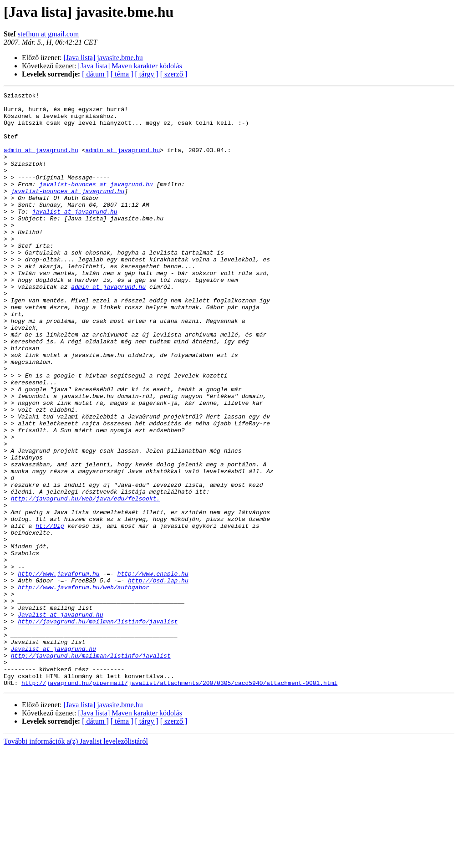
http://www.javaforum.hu (59, 670)
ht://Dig (50, 613)
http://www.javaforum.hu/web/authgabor (84, 687)
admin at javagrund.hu (41, 162)
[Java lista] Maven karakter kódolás (130, 66)
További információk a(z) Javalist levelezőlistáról (76, 860)
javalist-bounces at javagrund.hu (96, 203)
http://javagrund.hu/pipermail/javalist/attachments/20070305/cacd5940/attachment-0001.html (179, 802)
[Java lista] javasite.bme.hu (103, 58)
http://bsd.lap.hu (158, 679)
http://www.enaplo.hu (153, 670)
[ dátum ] (95, 74)
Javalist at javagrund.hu (60, 720)
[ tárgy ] (147, 74)
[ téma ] (122, 74)
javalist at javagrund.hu (74, 236)
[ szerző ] (174, 74)
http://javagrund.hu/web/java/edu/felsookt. (86, 580)
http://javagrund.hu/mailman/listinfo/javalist (98, 728)
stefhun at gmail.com (48, 34)
